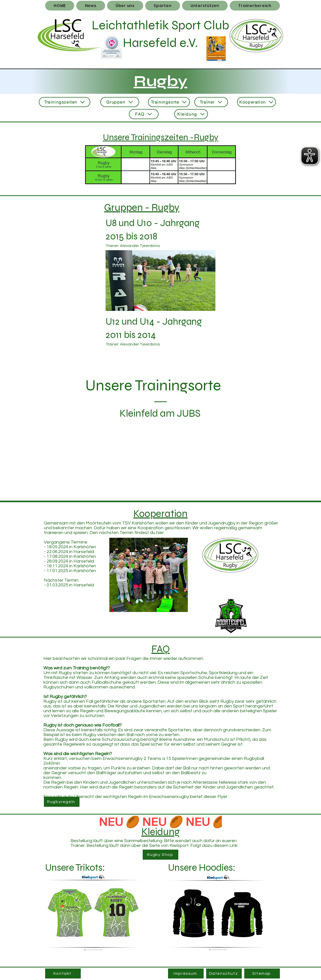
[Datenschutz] (224, 973)
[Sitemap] (262, 973)
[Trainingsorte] (169, 102)
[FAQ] (144, 114)
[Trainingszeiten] (65, 102)
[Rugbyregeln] (62, 802)
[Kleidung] (191, 114)
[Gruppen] (120, 102)
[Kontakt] (63, 973)
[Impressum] (186, 973)
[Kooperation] (256, 102)
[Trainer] (211, 102)
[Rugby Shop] (160, 855)
